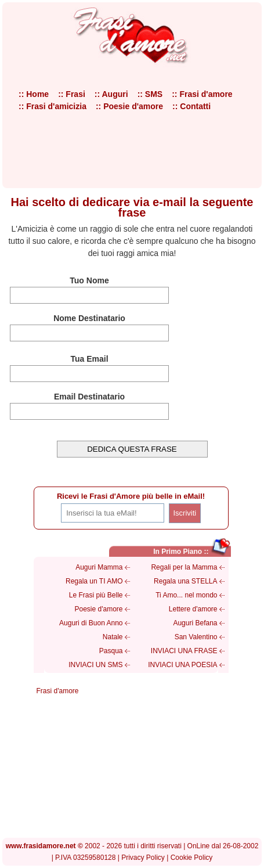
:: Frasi (72, 94)
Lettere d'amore (193, 609)
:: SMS (150, 94)
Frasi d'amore (58, 691)
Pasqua (111, 651)
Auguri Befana (195, 623)
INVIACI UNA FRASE (184, 651)
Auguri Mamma (99, 567)
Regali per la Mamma (184, 567)
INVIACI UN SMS (95, 665)
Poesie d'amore (98, 609)
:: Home (34, 94)
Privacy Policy (143, 858)
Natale (113, 637)
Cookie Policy (192, 858)
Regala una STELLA (185, 581)
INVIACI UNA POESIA (182, 665)
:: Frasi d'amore (202, 94)
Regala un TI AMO (94, 581)
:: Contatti (191, 106)
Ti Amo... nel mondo (186, 595)
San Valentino (196, 637)
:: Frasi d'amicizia (53, 106)
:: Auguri (111, 94)
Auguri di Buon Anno (91, 623)
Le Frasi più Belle (96, 595)
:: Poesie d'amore (129, 106)
